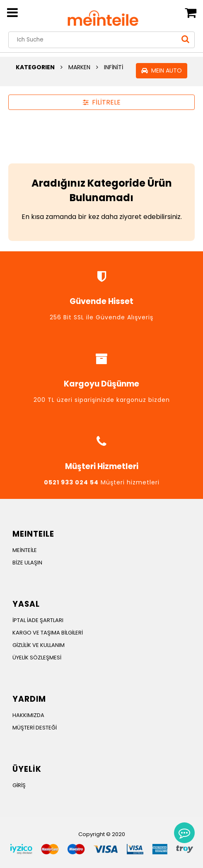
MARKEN (79, 67)
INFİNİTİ (114, 67)
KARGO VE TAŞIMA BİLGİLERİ (48, 633)
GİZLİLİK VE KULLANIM (39, 645)
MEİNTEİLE (25, 550)
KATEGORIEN (35, 67)
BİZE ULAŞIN (27, 563)
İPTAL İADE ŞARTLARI (38, 620)
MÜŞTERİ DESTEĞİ (35, 728)
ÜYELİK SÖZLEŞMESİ (37, 658)
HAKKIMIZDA (28, 715)
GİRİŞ (19, 785)
